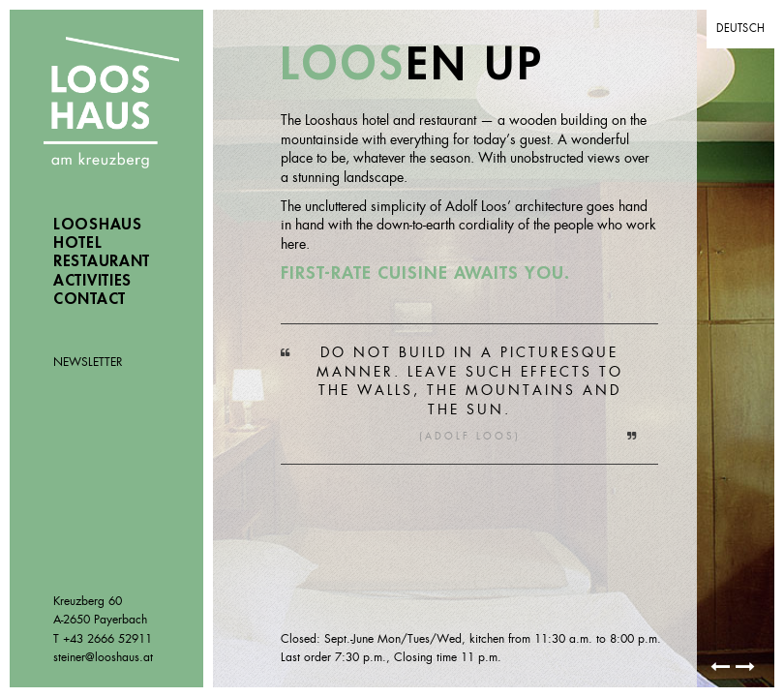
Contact (90, 299)
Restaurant (102, 261)
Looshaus (111, 105)
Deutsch (740, 28)
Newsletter (88, 362)
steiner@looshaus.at (103, 657)
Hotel (78, 243)
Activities (92, 281)
